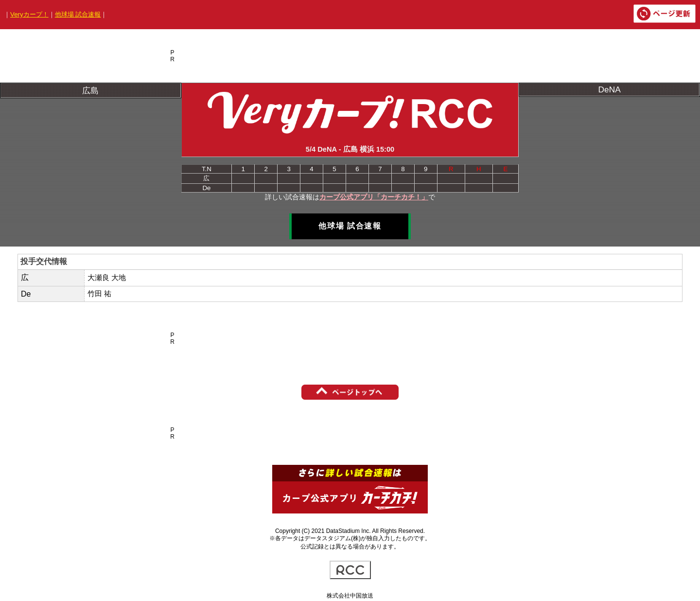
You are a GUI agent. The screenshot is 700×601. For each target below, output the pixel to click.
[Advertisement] (354, 56)
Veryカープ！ (29, 14)
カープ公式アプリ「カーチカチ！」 (374, 197)
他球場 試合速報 (78, 14)
